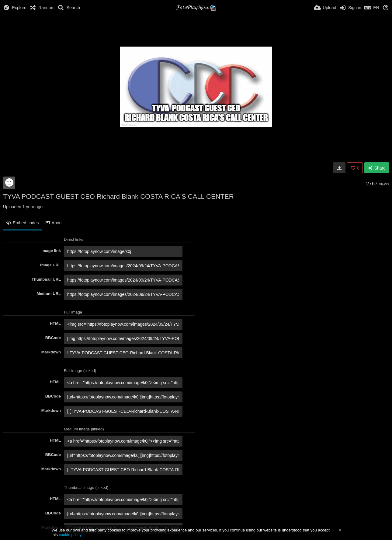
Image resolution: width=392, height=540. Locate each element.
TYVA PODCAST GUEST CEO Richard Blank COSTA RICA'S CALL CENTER (118, 196)
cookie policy (70, 535)
